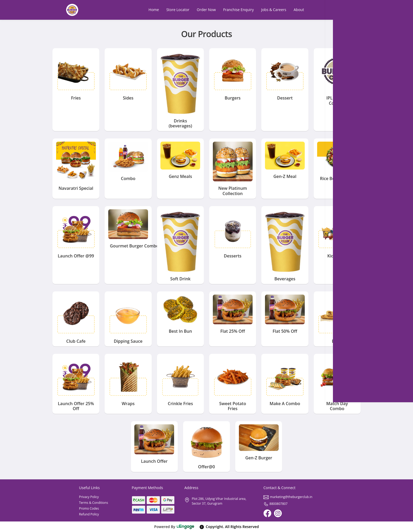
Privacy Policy (89, 497)
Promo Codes (89, 508)
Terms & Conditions (94, 503)
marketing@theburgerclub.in (288, 497)
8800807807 (276, 504)
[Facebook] (267, 513)
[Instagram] (278, 513)
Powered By (174, 527)
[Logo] (72, 10)
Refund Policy (89, 514)
